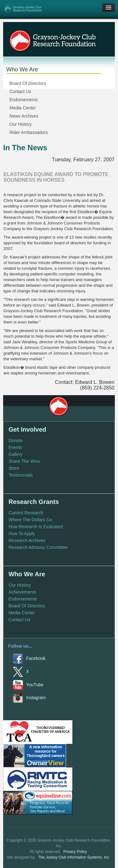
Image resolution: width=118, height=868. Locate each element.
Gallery (15, 454)
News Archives (24, 116)
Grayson (59, 406)
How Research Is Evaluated (36, 527)
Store (14, 468)
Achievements (22, 592)
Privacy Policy (75, 852)
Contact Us (20, 91)
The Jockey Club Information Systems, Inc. (74, 857)
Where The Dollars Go (30, 520)
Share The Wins (24, 461)
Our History (21, 124)
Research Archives (27, 540)
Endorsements (24, 100)
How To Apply (22, 534)
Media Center (23, 108)
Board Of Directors (28, 83)
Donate (16, 440)
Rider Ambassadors (29, 132)
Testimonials (21, 475)
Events (15, 447)
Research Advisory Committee (38, 547)
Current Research (26, 513)
